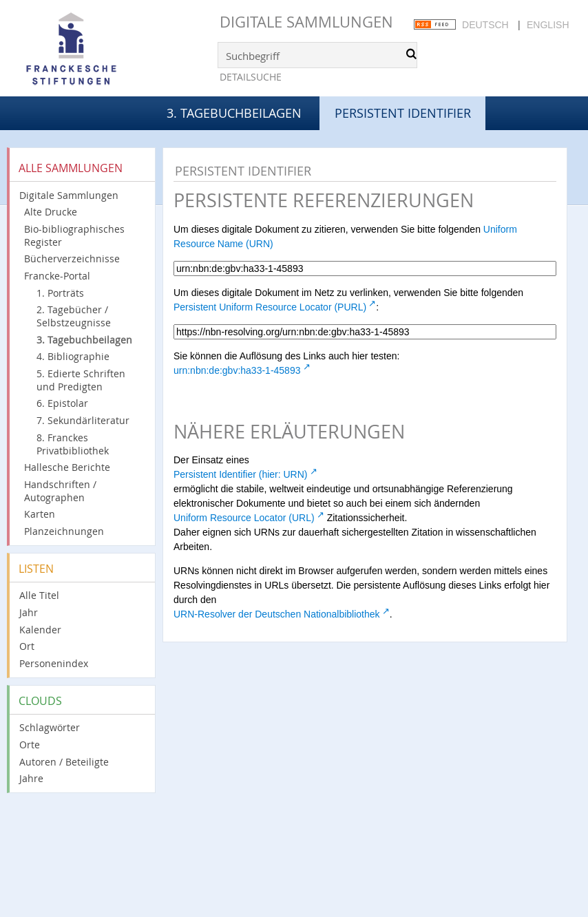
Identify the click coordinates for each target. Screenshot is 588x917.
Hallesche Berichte (67, 467)
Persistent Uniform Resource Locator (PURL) (270, 307)
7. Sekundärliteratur (83, 420)
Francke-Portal (57, 276)
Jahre (31, 778)
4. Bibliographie (73, 356)
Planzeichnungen (64, 531)
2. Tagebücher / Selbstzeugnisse (74, 316)
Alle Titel (39, 595)
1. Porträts (60, 293)
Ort (27, 646)
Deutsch (485, 25)
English (548, 25)
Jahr (29, 612)
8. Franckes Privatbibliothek (73, 444)
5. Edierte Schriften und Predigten (81, 380)
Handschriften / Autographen (60, 491)
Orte (30, 745)
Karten (40, 514)
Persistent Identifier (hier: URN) (241, 474)
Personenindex (54, 663)
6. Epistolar (62, 403)
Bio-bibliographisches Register (74, 235)
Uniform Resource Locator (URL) (244, 518)
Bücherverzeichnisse (72, 259)
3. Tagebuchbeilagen (234, 113)
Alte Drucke (51, 212)
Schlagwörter (50, 727)
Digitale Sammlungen (306, 22)
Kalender (40, 630)
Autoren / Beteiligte (64, 762)
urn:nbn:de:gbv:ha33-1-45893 (237, 370)
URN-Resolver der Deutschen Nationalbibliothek (277, 614)
